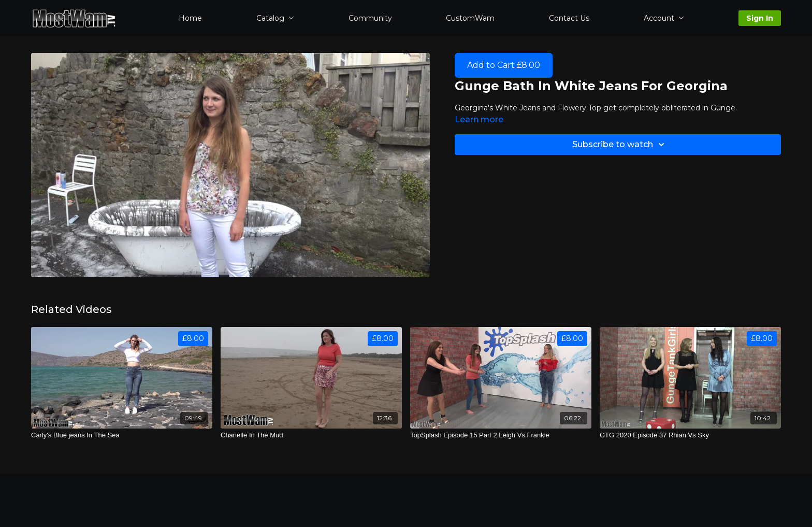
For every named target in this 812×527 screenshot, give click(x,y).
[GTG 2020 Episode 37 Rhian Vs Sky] (690, 435)
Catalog (275, 18)
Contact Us (569, 18)
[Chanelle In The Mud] (311, 435)
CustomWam (470, 18)
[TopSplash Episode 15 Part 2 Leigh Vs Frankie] (501, 435)
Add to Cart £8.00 (504, 65)
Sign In (760, 18)
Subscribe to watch (620, 145)
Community (370, 18)
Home (190, 18)
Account (664, 18)
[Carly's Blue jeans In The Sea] (122, 435)
